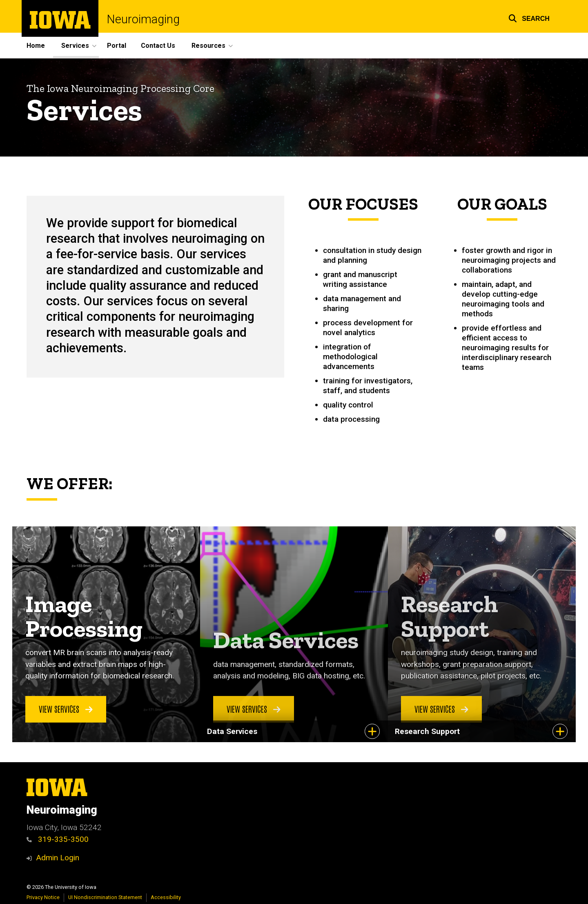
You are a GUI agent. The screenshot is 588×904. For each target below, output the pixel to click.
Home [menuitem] (36, 46)
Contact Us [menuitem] (158, 46)
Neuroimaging (143, 19)
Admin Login (58, 858)
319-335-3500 (58, 839)
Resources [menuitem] (208, 46)
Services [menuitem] (75, 46)
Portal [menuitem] (117, 46)
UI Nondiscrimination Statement (105, 897)
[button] (529, 17)
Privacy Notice (43, 897)
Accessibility (166, 897)
